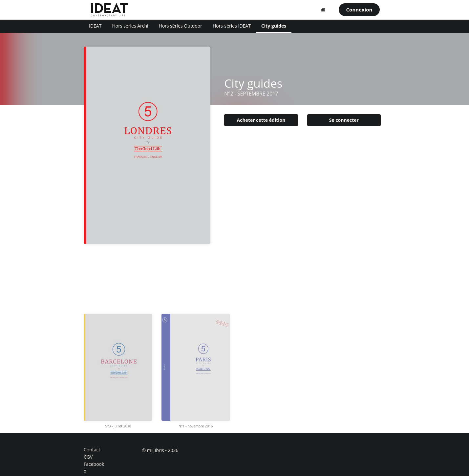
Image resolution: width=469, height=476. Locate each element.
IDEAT (95, 26)
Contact (92, 450)
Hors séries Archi (130, 26)
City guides (274, 26)
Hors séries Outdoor (181, 26)
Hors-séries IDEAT (232, 26)
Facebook (94, 464)
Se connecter (344, 120)
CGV (88, 457)
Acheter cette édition (261, 120)
